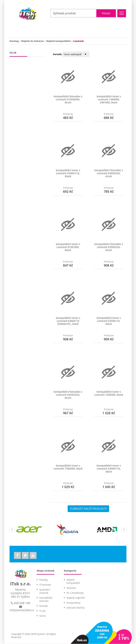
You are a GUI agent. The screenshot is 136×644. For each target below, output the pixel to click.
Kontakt (43, 606)
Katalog (14, 41)
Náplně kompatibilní (58, 41)
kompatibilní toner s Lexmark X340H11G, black (109, 469)
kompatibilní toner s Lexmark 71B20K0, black (68, 467)
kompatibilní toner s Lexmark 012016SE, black (68, 247)
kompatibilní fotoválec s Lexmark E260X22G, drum (109, 173)
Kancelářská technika (46, 599)
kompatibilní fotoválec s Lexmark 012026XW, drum (68, 99)
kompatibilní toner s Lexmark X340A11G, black (68, 173)
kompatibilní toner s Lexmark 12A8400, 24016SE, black (109, 99)
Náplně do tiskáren (32, 41)
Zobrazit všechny (76, 608)
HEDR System (37, 634)
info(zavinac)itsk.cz (22, 609)
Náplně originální (76, 598)
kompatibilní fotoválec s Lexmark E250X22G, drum (109, 247)
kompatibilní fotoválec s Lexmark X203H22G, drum (68, 395)
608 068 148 (21, 603)
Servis (42, 616)
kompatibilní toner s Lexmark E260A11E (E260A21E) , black (68, 321)
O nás (42, 611)
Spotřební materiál (45, 591)
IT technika (45, 585)
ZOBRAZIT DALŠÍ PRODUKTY (88, 509)
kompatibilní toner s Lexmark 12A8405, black (109, 393)
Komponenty (73, 603)
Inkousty (71, 588)
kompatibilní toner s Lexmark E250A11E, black (109, 321)
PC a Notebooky (75, 593)
